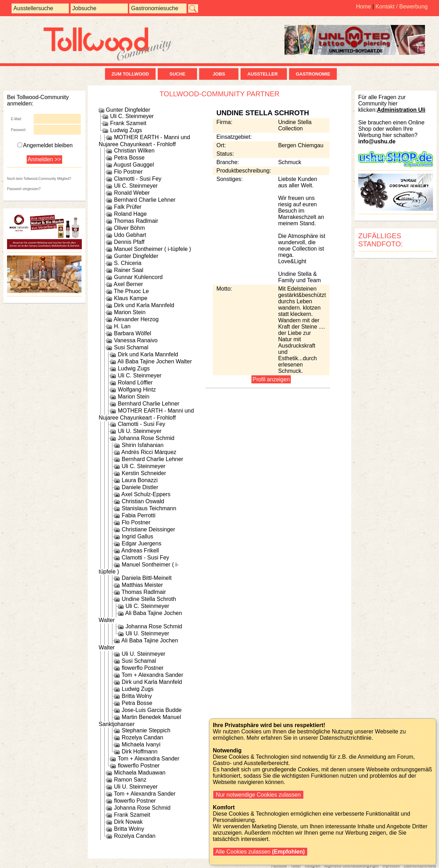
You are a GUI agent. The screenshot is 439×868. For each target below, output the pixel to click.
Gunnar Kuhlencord (138, 277)
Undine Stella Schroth (149, 599)
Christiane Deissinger (148, 529)
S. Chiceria (127, 263)
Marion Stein (130, 312)
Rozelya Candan (142, 737)
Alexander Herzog (136, 319)
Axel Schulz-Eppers (146, 494)
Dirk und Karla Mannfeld (144, 305)
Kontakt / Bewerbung (402, 7)
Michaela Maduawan (140, 773)
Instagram (313, 866)
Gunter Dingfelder (128, 110)
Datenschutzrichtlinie (420, 866)
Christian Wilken (134, 151)
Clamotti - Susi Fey (137, 179)
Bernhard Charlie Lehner (145, 200)
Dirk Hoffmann (139, 752)
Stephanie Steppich (146, 730)
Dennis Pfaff (129, 242)
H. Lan (122, 326)
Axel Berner (129, 284)
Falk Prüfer (127, 207)
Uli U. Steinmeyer (139, 431)
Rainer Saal (129, 270)
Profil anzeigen (271, 379)
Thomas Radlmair (136, 221)
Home (363, 7)
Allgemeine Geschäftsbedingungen (351, 866)
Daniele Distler (140, 487)
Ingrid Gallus (137, 536)
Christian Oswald (143, 501)
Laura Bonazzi (139, 480)
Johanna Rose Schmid (146, 438)
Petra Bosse (129, 158)
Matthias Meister (142, 585)
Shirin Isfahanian (142, 445)
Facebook (279, 866)
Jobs (219, 74)
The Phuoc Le (131, 291)
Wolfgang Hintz (137, 390)
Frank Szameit (128, 123)
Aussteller (264, 74)
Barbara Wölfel (132, 333)
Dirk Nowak (128, 822)
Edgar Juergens (141, 543)
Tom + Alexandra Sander (152, 675)
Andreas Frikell (140, 550)
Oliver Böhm (129, 228)
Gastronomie (313, 74)
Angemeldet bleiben (45, 145)
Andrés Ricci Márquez (149, 452)
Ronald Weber (132, 193)
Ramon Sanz (130, 780)
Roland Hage (130, 214)
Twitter (296, 866)
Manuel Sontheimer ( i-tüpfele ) (152, 249)
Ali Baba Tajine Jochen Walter (155, 361)
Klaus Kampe (130, 298)
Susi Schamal (131, 347)
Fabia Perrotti (138, 515)
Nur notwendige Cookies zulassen (258, 795)
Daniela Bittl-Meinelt (146, 578)
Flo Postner (128, 172)
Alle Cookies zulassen (260, 852)
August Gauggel (134, 165)
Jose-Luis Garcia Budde (152, 710)
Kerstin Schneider (144, 473)
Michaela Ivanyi (141, 744)
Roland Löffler (135, 383)
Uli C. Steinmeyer (132, 116)
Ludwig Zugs (126, 130)
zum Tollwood (130, 74)
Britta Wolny (137, 696)
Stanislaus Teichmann (149, 508)
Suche (177, 74)
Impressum (391, 866)
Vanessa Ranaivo (136, 340)
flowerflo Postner (142, 668)
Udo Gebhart (130, 235)
